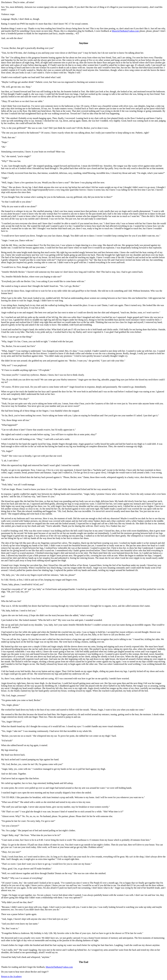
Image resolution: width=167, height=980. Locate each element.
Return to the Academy (11, 976)
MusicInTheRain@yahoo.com (125, 31)
